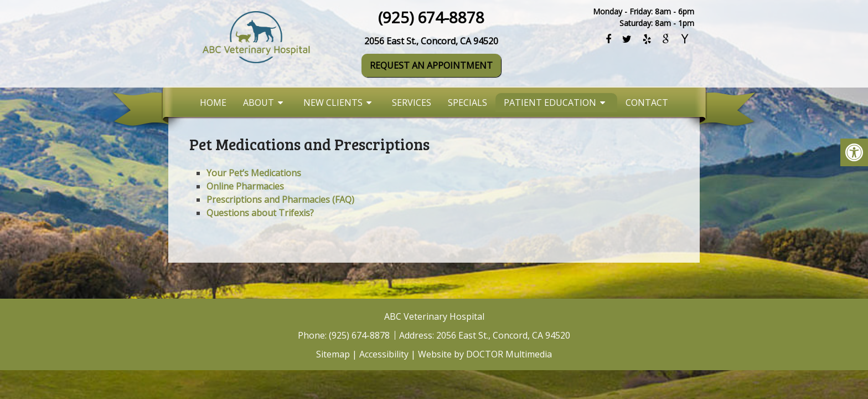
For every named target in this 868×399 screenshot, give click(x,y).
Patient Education (550, 103)
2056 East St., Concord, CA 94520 (431, 41)
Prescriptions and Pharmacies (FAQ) (280, 199)
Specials (467, 103)
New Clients (333, 103)
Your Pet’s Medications (254, 173)
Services (412, 103)
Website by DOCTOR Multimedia (485, 354)
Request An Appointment (431, 65)
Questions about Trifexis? (260, 213)
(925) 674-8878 (431, 17)
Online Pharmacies (245, 186)
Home (213, 103)
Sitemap (333, 354)
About (259, 103)
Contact (647, 103)
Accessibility (384, 354)
